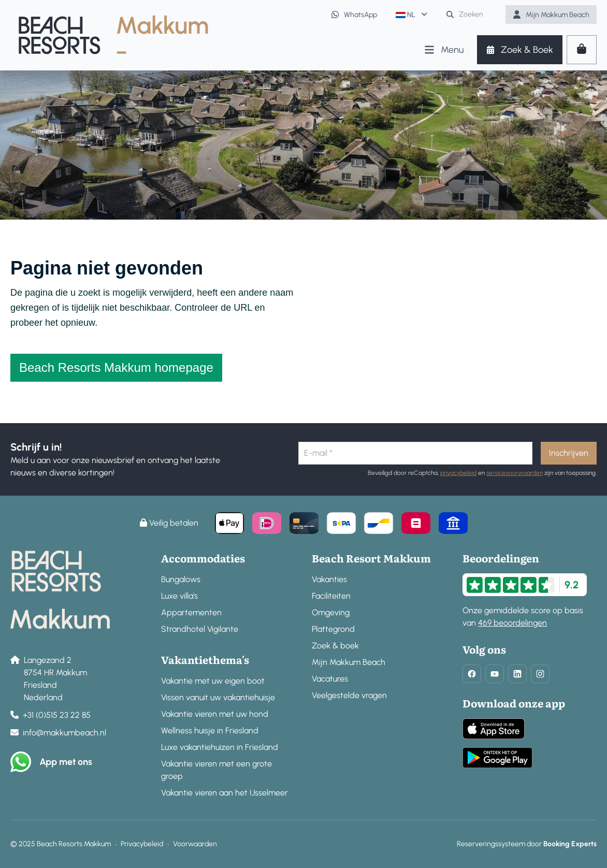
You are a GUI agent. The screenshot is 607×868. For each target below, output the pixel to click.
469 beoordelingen (512, 623)
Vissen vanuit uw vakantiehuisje (218, 697)
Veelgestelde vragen (349, 695)
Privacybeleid (142, 844)
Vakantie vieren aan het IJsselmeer (225, 793)
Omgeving (331, 612)
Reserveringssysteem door (527, 844)
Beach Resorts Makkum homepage (116, 367)
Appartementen (191, 612)
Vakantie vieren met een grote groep (216, 770)
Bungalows (181, 579)
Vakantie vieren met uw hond (215, 714)
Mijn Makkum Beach (349, 662)
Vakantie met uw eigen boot (213, 681)
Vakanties (329, 579)
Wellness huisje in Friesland (210, 730)
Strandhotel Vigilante (200, 629)
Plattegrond (333, 629)
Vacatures (330, 679)
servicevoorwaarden (515, 473)
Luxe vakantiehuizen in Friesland (220, 747)
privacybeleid (458, 473)
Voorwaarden (195, 844)
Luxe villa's (179, 596)
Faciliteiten (331, 596)
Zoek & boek (335, 646)
